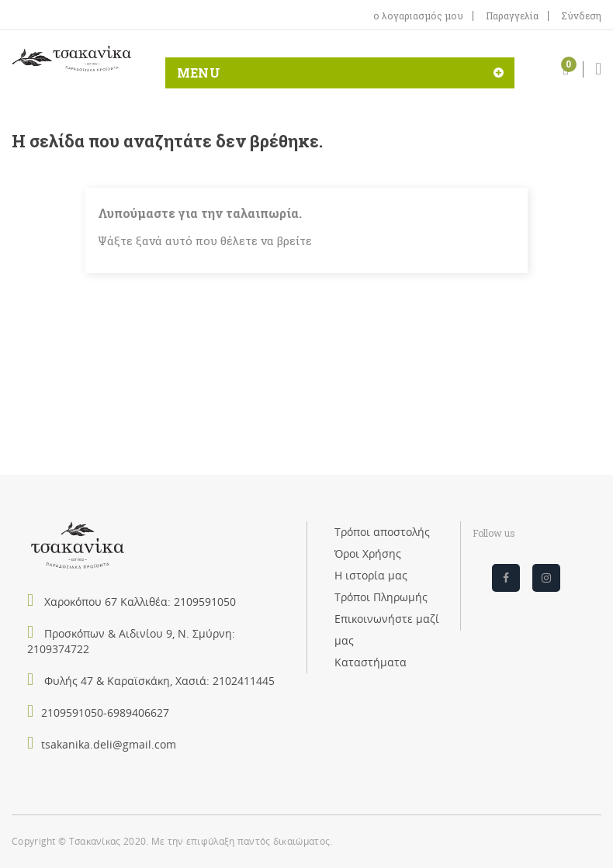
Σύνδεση (581, 16)
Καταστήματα (371, 662)
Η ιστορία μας (371, 575)
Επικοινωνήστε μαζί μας (387, 629)
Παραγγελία (512, 16)
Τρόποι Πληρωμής (381, 597)
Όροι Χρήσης (368, 553)
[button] (566, 72)
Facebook (506, 578)
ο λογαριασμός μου (418, 16)
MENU (199, 73)
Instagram (546, 578)
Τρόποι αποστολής (382, 532)
